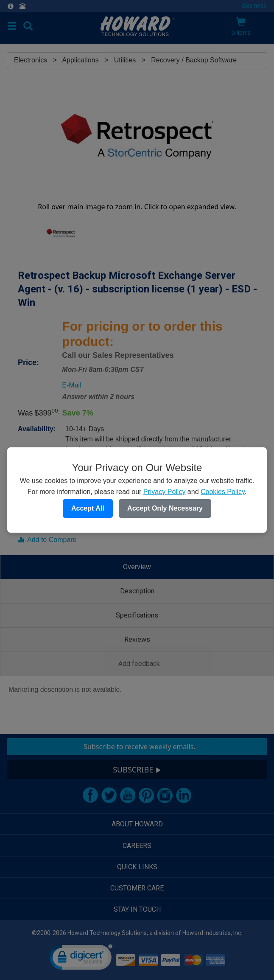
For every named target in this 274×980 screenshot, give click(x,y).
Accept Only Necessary (165, 508)
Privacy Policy (165, 492)
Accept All (88, 508)
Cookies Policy (223, 492)
